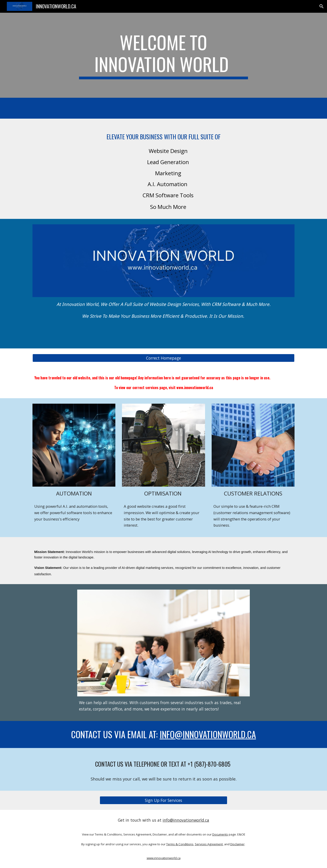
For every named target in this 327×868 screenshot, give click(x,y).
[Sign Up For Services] (163, 800)
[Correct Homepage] (163, 358)
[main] (163, 55)
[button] (322, 6)
